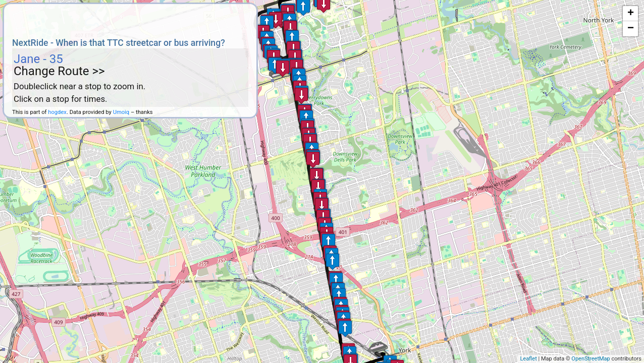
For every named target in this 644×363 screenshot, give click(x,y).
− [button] (631, 29)
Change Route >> (59, 71)
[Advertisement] (130, 19)
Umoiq (121, 112)
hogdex (57, 112)
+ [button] (631, 14)
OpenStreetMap (591, 359)
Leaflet (528, 359)
